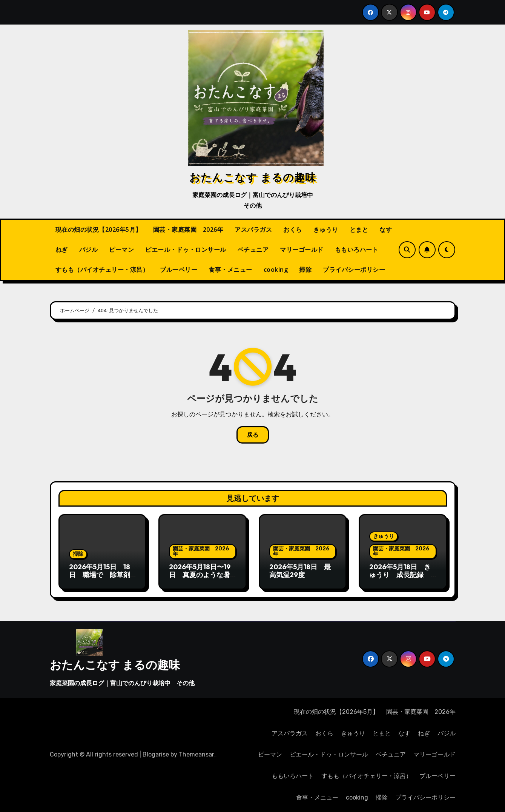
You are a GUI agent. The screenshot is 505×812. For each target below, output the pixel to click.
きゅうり (326, 230)
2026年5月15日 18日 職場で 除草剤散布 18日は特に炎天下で (100, 579)
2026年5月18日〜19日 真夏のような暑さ (200, 575)
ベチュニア (253, 250)
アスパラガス (253, 230)
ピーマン (121, 250)
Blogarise (156, 754)
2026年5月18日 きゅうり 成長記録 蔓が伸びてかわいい (400, 575)
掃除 (305, 270)
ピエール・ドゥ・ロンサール (186, 250)
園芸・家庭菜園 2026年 (188, 230)
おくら (293, 230)
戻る (253, 435)
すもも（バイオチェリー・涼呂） (102, 270)
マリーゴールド (302, 250)
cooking (276, 270)
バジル (89, 250)
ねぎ (62, 250)
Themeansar (196, 754)
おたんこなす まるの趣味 (253, 177)
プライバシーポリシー (354, 270)
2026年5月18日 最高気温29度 (300, 571)
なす (386, 230)
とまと (359, 230)
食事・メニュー (230, 270)
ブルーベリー (179, 270)
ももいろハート (357, 250)
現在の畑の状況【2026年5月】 (99, 230)
